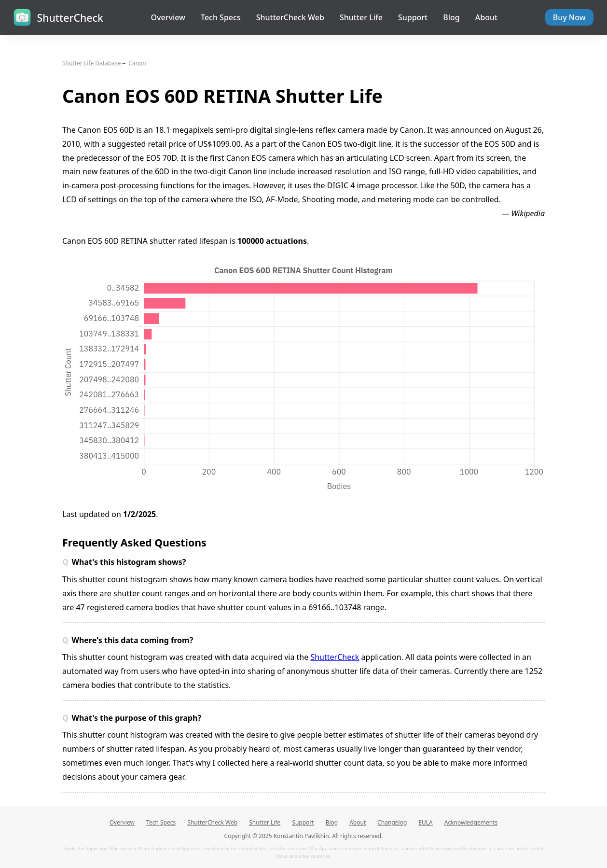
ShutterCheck (335, 657)
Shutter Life (361, 17)
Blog (451, 17)
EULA (425, 822)
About (486, 17)
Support (413, 17)
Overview (168, 17)
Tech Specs (221, 17)
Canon (137, 63)
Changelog (392, 822)
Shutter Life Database (92, 63)
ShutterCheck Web (290, 17)
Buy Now (569, 17)
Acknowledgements (471, 822)
